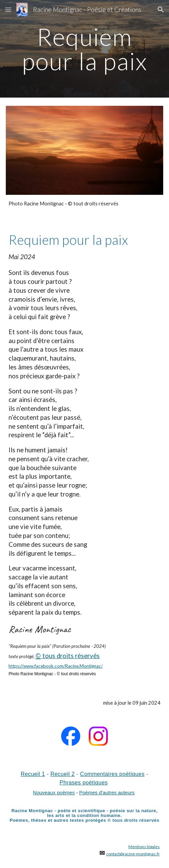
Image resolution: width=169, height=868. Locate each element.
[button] (8, 9)
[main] (84, 49)
